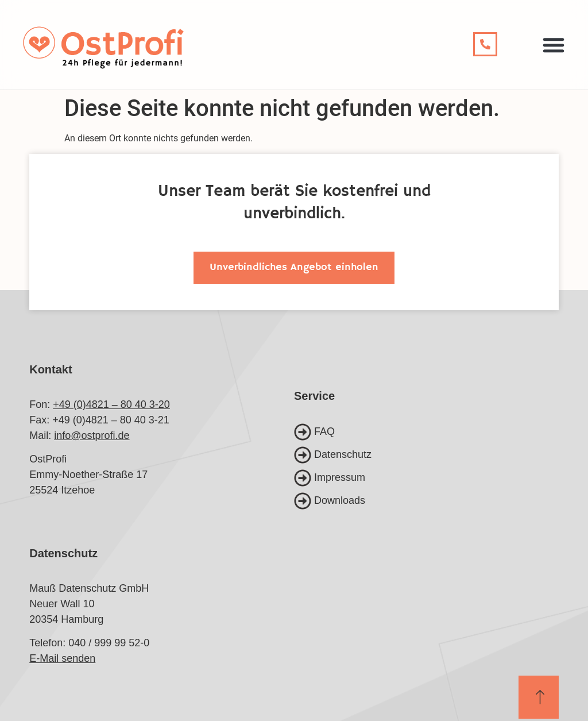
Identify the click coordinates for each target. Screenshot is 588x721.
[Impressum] (426, 478)
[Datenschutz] (426, 455)
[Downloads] (426, 501)
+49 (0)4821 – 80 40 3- (106, 404)
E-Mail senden (62, 658)
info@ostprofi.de (92, 435)
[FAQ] (426, 432)
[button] (554, 45)
